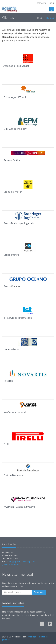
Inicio (40, 18)
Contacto (41, 3)
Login (51, 3)
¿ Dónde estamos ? (11, 565)
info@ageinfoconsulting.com (22, 562)
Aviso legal (32, 637)
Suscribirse (39, 592)
